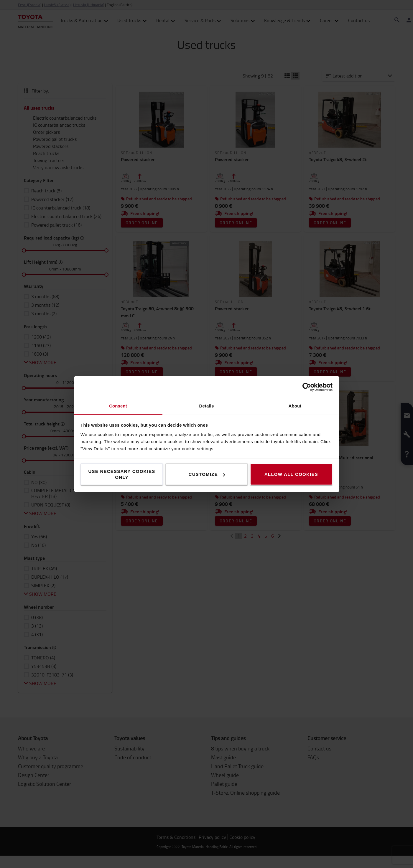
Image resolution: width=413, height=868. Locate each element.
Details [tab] (207, 406)
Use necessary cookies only (122, 474)
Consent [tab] (118, 406)
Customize (207, 474)
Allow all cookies (291, 474)
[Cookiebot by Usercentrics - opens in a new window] (307, 387)
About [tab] (295, 406)
